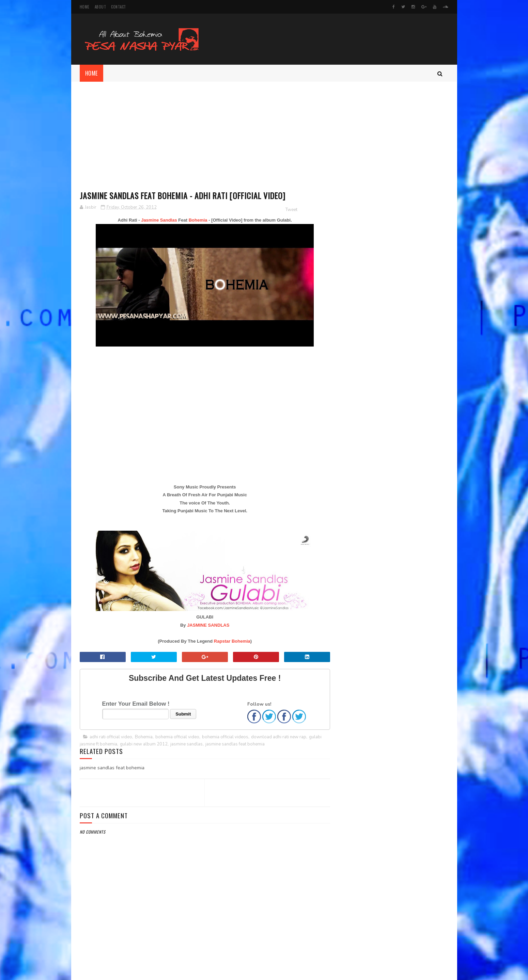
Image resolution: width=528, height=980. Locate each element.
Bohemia (196, 220)
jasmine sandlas (187, 744)
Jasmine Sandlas (157, 220)
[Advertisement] (264, 133)
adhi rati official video (111, 737)
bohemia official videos (225, 737)
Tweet (287, 210)
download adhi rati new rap (279, 737)
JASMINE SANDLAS (206, 625)
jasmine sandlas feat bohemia (235, 744)
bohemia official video (177, 737)
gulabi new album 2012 (144, 744)
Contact (119, 7)
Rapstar (220, 641)
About (100, 7)
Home (85, 7)
